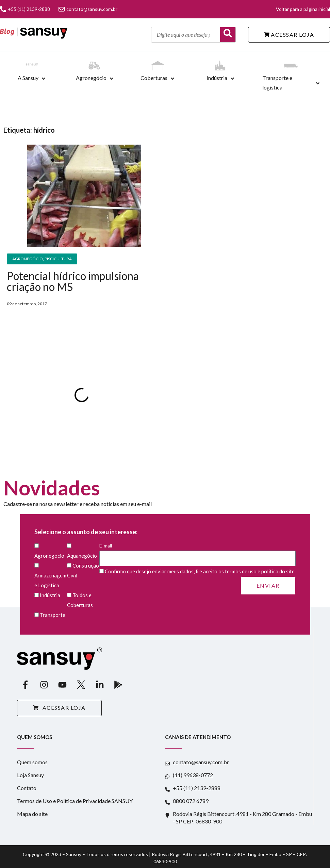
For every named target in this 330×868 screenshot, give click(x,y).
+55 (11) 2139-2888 (25, 9)
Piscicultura (58, 259)
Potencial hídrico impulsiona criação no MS (73, 281)
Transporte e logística (277, 83)
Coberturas (154, 78)
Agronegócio (91, 78)
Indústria (217, 78)
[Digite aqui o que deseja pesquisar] (186, 35)
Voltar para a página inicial (303, 9)
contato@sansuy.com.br (88, 9)
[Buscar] (228, 35)
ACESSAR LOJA (289, 35)
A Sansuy (28, 78)
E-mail (197, 552)
